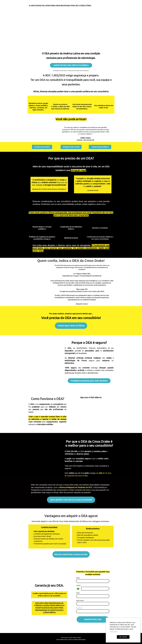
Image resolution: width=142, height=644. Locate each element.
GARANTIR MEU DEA (93, 619)
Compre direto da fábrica (100, 147)
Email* (78, 593)
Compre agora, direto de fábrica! (71, 326)
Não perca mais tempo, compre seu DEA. (71, 554)
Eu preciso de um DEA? (42, 147)
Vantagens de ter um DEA (71, 147)
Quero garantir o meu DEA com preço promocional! (71, 500)
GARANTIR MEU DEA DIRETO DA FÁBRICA (71, 65)
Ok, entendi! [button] (123, 637)
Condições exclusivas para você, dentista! (89, 381)
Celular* (79, 585)
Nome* (78, 578)
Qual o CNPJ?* (80, 601)
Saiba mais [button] (113, 631)
